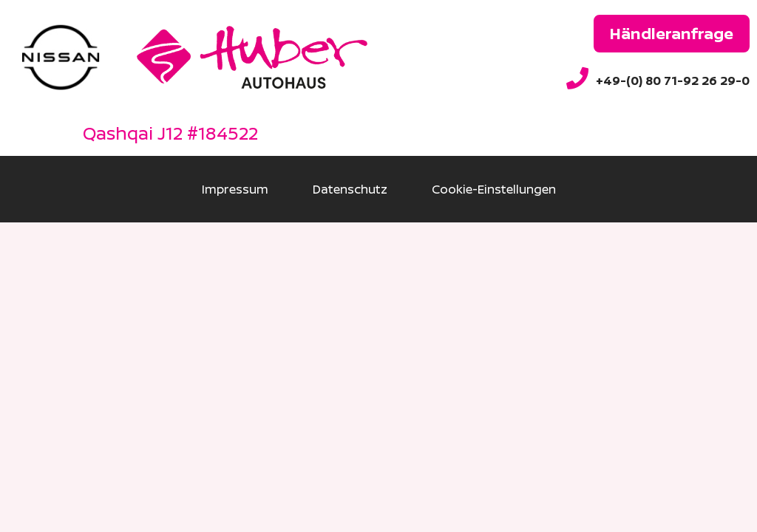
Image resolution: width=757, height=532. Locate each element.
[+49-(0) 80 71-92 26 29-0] (577, 78)
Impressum (235, 189)
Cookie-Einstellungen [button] (494, 189)
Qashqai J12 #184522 (170, 133)
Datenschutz (350, 189)
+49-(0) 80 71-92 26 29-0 (673, 81)
